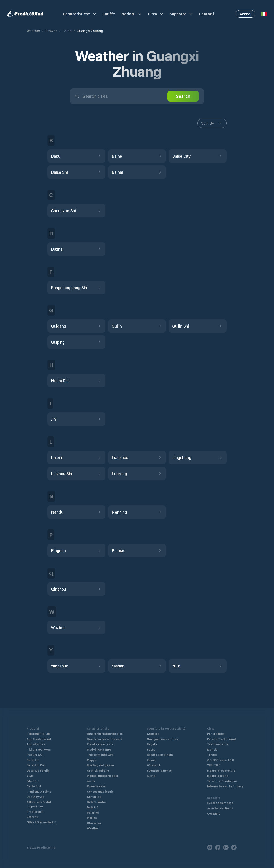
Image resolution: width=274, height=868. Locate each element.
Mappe (92, 760)
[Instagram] (226, 847)
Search (183, 96)
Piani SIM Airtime (39, 791)
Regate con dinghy (160, 755)
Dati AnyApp (35, 797)
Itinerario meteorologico (105, 734)
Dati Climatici (97, 802)
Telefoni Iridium (38, 734)
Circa (156, 14)
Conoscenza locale (100, 791)
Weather (33, 31)
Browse (51, 31)
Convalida (94, 797)
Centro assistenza (220, 803)
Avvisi (91, 781)
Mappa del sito (218, 776)
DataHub (33, 760)
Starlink (32, 817)
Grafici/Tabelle (98, 770)
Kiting (151, 776)
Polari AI (93, 812)
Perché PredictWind (222, 739)
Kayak (151, 760)
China (67, 31)
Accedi (245, 14)
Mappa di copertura (221, 770)
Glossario (94, 823)
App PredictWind (39, 739)
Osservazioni (96, 786)
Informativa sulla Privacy (225, 786)
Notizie (212, 749)
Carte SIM (34, 786)
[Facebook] (218, 847)
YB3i (30, 776)
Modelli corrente (99, 749)
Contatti (206, 14)
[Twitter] (234, 847)
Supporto (182, 14)
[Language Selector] (264, 14)
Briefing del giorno (100, 765)
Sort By (212, 123)
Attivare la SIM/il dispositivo (39, 804)
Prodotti (132, 14)
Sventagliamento (159, 770)
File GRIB (33, 781)
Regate (152, 744)
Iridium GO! (35, 755)
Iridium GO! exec (39, 749)
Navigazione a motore (163, 739)
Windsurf (154, 765)
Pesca (151, 749)
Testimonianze (218, 744)
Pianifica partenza (100, 744)
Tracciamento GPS (100, 755)
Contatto (214, 813)
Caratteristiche (80, 14)
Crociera (153, 734)
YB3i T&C (214, 765)
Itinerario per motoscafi (104, 739)
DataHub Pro (36, 765)
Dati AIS (93, 807)
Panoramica (216, 734)
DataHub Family (38, 770)
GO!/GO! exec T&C (220, 760)
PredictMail (35, 812)
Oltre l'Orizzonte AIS (41, 822)
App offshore (36, 744)
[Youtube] (210, 847)
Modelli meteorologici (103, 776)
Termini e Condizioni (222, 781)
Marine (92, 818)
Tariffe (109, 14)
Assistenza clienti (220, 808)
